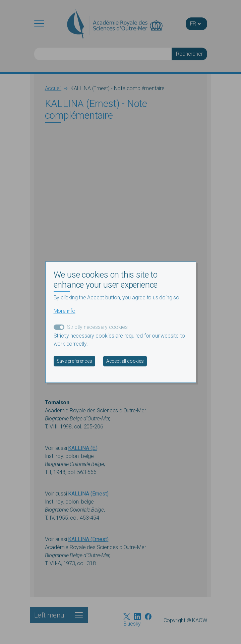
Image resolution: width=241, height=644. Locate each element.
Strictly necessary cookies (97, 327)
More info (65, 311)
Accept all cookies (125, 361)
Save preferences (74, 361)
